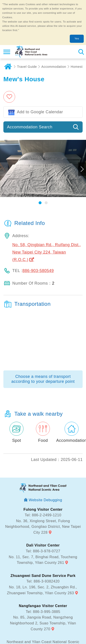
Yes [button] (77, 39)
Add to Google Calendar (40, 67)
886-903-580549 (38, 226)
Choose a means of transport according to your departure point (43, 334)
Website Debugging (45, 455)
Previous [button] (4, 124)
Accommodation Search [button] (30, 82)
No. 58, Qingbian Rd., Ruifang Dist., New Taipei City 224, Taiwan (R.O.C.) (46, 207)
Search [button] (81, 52)
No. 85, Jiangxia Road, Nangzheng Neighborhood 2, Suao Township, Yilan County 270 (43, 578)
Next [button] (82, 124)
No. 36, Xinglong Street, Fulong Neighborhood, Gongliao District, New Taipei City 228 (43, 482)
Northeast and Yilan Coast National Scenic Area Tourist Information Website (31, 52)
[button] (40, 158)
